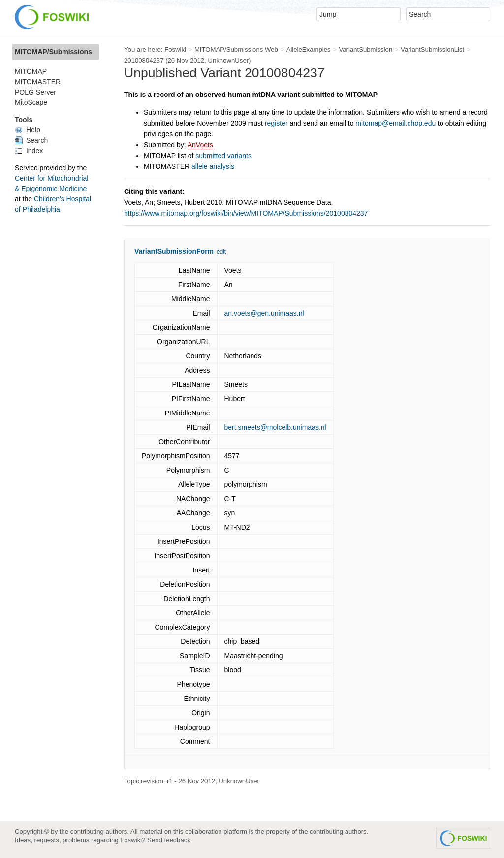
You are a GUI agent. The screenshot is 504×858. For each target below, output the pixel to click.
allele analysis (213, 166)
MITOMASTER (38, 82)
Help (28, 130)
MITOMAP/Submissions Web (236, 49)
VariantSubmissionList (432, 49)
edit (221, 252)
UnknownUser (228, 60)
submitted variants (223, 156)
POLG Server (35, 92)
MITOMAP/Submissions (53, 52)
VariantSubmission (365, 49)
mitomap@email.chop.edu (395, 123)
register (276, 123)
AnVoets (200, 145)
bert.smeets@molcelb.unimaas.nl (275, 427)
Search (31, 140)
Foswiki (175, 49)
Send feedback (169, 840)
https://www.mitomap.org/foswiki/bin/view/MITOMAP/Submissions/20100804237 (246, 213)
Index (29, 151)
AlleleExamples (309, 49)
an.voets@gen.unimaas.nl (264, 313)
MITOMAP (31, 71)
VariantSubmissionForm (174, 251)
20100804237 (144, 60)
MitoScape (31, 102)
